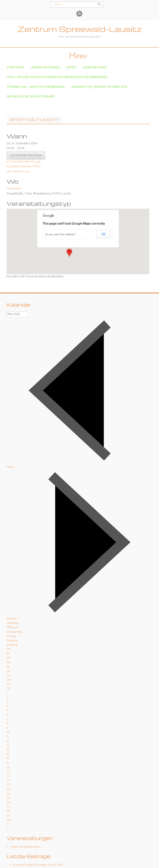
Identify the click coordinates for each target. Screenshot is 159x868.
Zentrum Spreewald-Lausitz (80, 29)
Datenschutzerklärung (68, 863)
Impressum (106, 863)
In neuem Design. (23, 826)
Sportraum (14, 150)
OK (103, 195)
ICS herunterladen (18, 123)
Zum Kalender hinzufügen (26, 116)
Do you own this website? (60, 195)
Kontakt (91, 863)
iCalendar (25, 128)
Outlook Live (21, 132)
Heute (10, 428)
